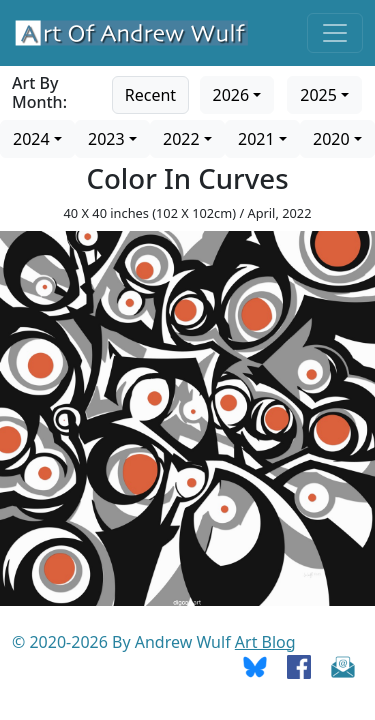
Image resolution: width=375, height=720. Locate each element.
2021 (256, 139)
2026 (231, 95)
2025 (318, 95)
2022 (181, 139)
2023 (106, 139)
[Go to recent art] (150, 93)
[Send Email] (343, 666)
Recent (150, 95)
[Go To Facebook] (299, 666)
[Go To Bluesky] (255, 666)
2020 (331, 139)
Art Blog (265, 642)
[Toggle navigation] (335, 33)
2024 (31, 139)
